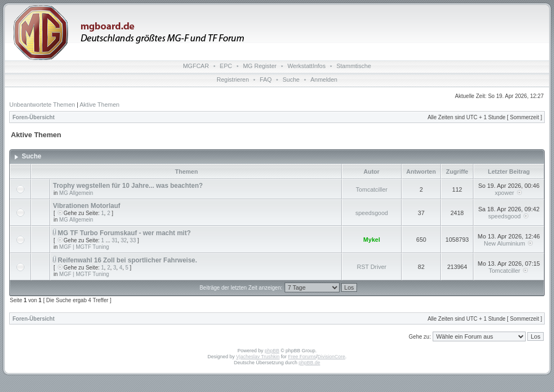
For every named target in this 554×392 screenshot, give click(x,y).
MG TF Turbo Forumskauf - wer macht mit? (124, 233)
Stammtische (354, 66)
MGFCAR (196, 66)
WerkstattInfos (306, 66)
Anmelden (324, 79)
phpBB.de (310, 363)
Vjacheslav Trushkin (258, 357)
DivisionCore (331, 357)
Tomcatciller (372, 189)
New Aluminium (504, 243)
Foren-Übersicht (33, 117)
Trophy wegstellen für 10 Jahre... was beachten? (128, 186)
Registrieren (233, 79)
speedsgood (372, 213)
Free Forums (302, 357)
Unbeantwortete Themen (42, 105)
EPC (226, 66)
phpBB (272, 351)
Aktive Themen (99, 105)
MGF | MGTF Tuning (84, 247)
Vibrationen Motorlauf (87, 206)
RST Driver (372, 267)
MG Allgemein (76, 193)
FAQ (266, 79)
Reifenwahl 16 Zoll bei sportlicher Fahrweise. (127, 260)
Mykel (372, 240)
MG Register (260, 66)
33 (133, 240)
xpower (504, 193)
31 (115, 240)
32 (124, 240)
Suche (291, 79)
